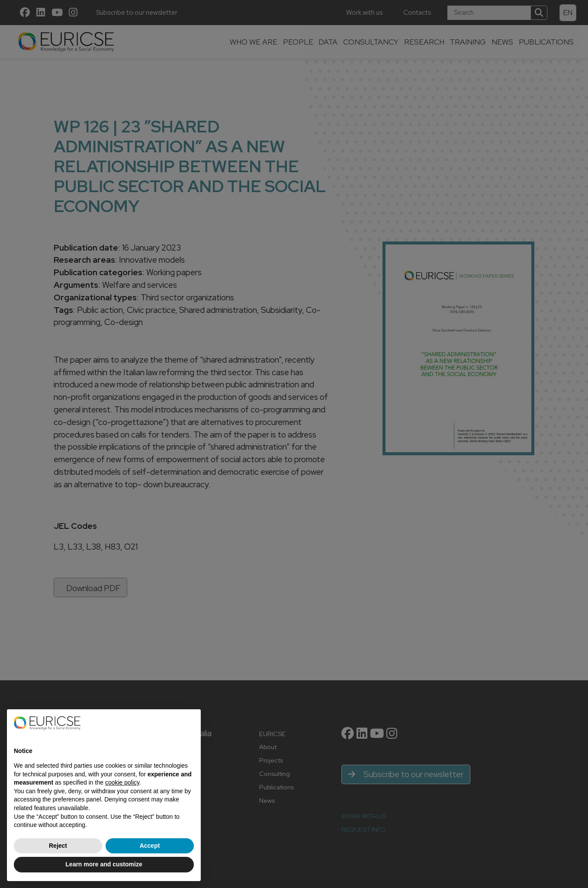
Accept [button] (150, 846)
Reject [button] (58, 846)
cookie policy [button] (122, 782)
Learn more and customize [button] (104, 864)
